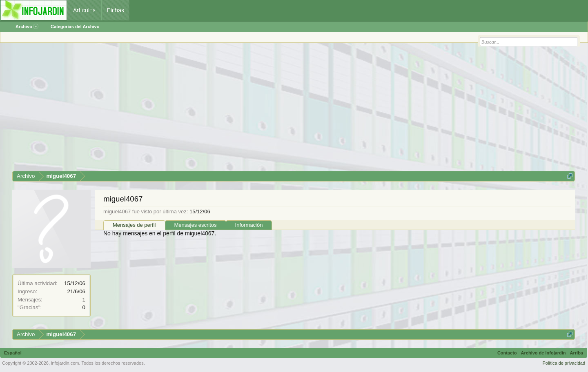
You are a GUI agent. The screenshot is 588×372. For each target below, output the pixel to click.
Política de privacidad (564, 363)
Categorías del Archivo (75, 27)
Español (13, 353)
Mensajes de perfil (134, 225)
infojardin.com (65, 363)
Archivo (27, 27)
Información (249, 225)
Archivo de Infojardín (543, 353)
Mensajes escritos (196, 225)
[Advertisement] (257, 110)
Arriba (577, 353)
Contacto (507, 353)
